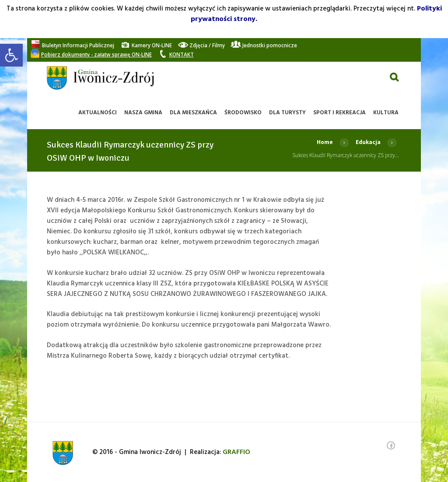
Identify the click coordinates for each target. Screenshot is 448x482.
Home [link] (325, 142)
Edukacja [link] (368, 142)
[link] (11, 55)
